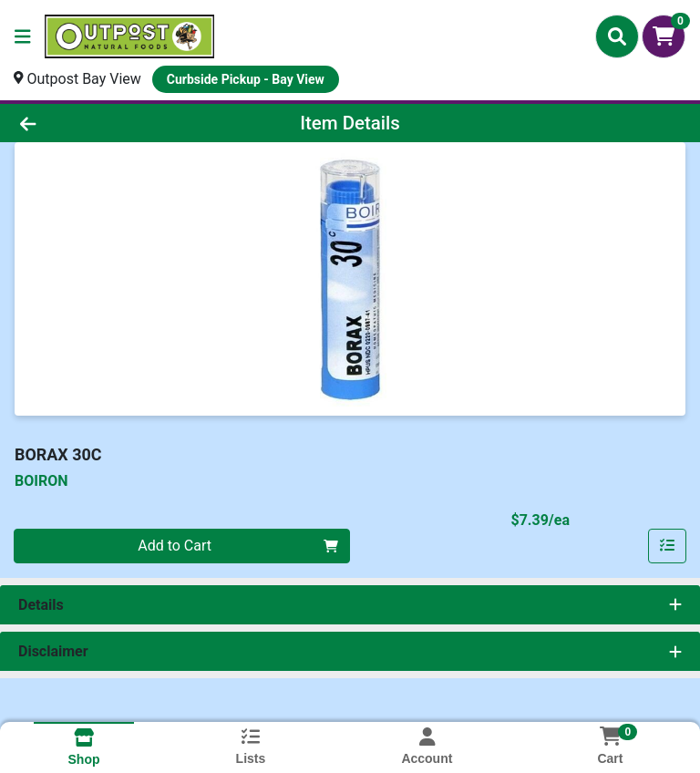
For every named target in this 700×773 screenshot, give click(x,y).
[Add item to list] (667, 546)
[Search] (617, 36)
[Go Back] (98, 123)
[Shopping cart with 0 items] (664, 36)
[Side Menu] (23, 36)
